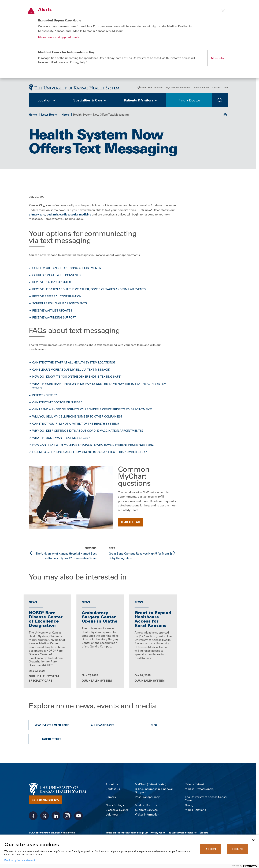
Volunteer (112, 815)
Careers (216, 87)
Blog (154, 725)
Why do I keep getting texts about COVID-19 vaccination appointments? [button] (88, 431)
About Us (112, 784)
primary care (37, 214)
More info (217, 58)
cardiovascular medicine (75, 214)
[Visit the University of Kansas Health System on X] (45, 816)
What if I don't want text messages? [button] (61, 438)
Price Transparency (147, 797)
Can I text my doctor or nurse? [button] (57, 402)
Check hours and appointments (59, 37)
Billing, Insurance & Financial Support (154, 791)
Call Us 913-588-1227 (46, 800)
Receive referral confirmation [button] (57, 296)
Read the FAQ (130, 522)
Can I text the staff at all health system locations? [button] (74, 362)
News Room (49, 115)
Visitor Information (147, 815)
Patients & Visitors (139, 100)
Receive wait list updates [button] (52, 310)
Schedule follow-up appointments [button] (60, 303)
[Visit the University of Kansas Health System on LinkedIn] (56, 816)
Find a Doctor (189, 100)
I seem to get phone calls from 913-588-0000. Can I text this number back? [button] (90, 452)
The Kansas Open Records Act (182, 833)
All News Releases (103, 725)
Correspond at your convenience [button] (59, 275)
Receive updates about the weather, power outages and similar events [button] (89, 289)
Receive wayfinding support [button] (54, 317)
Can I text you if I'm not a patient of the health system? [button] (76, 424)
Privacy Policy (158, 833)
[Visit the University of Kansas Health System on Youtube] (79, 816)
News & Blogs (115, 805)
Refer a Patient (202, 87)
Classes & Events (117, 810)
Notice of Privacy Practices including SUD (127, 833)
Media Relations (195, 810)
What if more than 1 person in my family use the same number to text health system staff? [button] (99, 386)
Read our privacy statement (20, 860)
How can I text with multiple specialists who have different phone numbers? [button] (93, 445)
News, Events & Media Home (52, 725)
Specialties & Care (88, 100)
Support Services (146, 810)
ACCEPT (211, 849)
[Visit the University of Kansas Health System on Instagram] (67, 816)
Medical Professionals (199, 789)
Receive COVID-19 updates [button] (52, 282)
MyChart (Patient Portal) (179, 87)
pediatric (52, 214)
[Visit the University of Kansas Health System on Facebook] (33, 816)
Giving (189, 805)
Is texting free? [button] (45, 395)
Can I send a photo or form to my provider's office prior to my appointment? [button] (92, 409)
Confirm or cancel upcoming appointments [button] (67, 268)
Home (33, 115)
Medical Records (146, 805)
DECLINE (237, 849)
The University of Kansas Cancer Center (206, 799)
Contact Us (113, 789)
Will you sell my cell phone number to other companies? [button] (77, 416)
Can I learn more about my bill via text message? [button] (71, 370)
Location (45, 100)
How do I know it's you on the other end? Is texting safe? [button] (77, 377)
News (65, 115)
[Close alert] (223, 11)
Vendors (204, 833)
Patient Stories (52, 739)
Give (225, 87)
